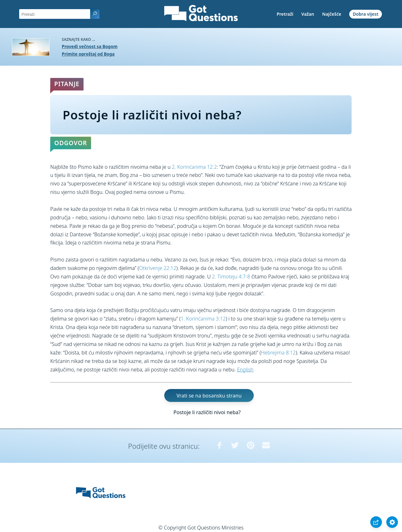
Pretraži (285, 14)
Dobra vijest (366, 14)
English (245, 370)
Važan (308, 14)
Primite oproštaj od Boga (88, 54)
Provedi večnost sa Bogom (90, 46)
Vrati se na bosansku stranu (209, 395)
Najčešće (332, 14)
